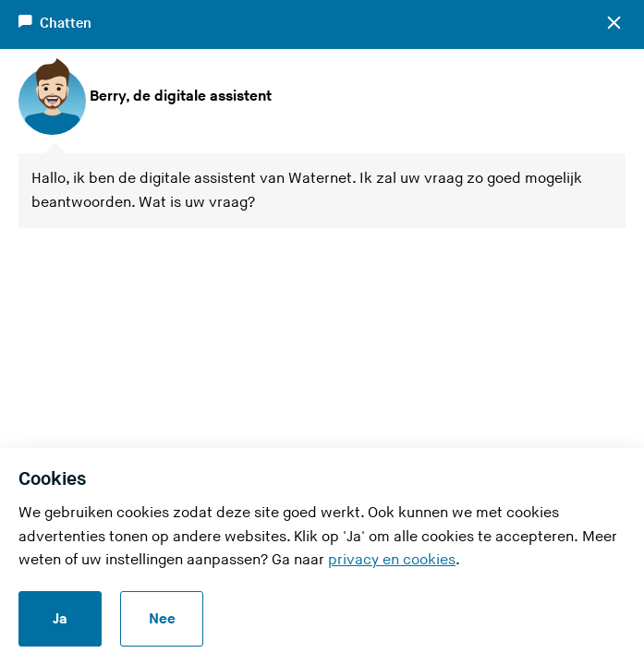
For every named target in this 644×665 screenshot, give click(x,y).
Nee (162, 619)
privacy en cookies (392, 560)
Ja (60, 619)
